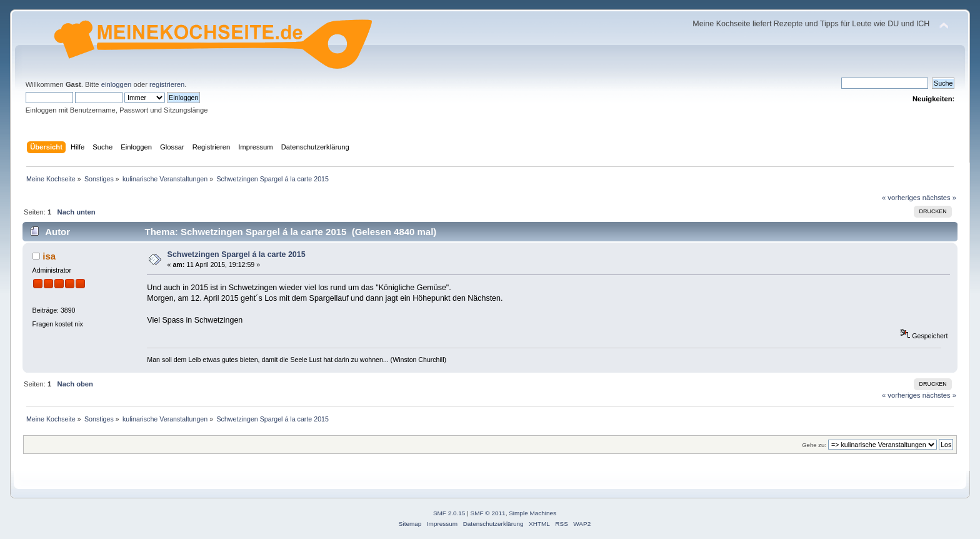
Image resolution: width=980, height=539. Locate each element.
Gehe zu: (814, 445)
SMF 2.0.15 (449, 513)
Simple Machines (532, 513)
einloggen (117, 84)
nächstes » (939, 198)
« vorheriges (901, 198)
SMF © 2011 (488, 513)
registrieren (167, 84)
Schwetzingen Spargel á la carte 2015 (237, 254)
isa (49, 256)
